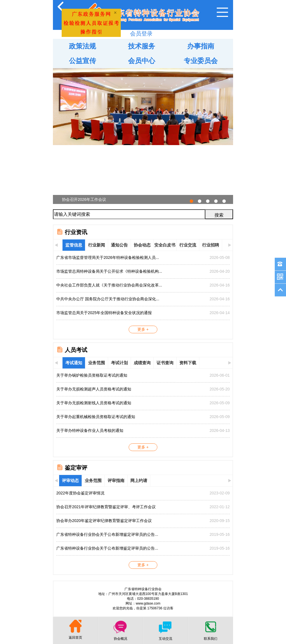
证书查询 (165, 363)
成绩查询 (142, 363)
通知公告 (119, 245)
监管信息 (74, 245)
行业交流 (188, 245)
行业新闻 (97, 245)
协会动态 (142, 245)
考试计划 (119, 363)
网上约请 (139, 480)
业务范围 (97, 363)
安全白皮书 (165, 245)
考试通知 (74, 363)
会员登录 (141, 34)
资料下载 (188, 363)
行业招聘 (211, 245)
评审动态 (70, 480)
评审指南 (116, 480)
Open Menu (222, 12)
